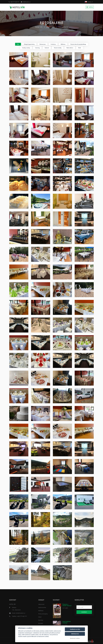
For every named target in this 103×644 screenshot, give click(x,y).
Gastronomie (42, 607)
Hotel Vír (39, 27)
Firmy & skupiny (43, 614)
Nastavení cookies (75, 638)
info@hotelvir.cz (26, 2)
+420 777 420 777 (14, 2)
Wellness (41, 611)
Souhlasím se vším (75, 629)
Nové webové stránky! (67, 622)
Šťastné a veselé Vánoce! (67, 605)
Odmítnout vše (75, 634)
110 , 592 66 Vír (16, 610)
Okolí (40, 617)
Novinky (41, 620)
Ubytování (51, 27)
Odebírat (84, 612)
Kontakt (41, 623)
